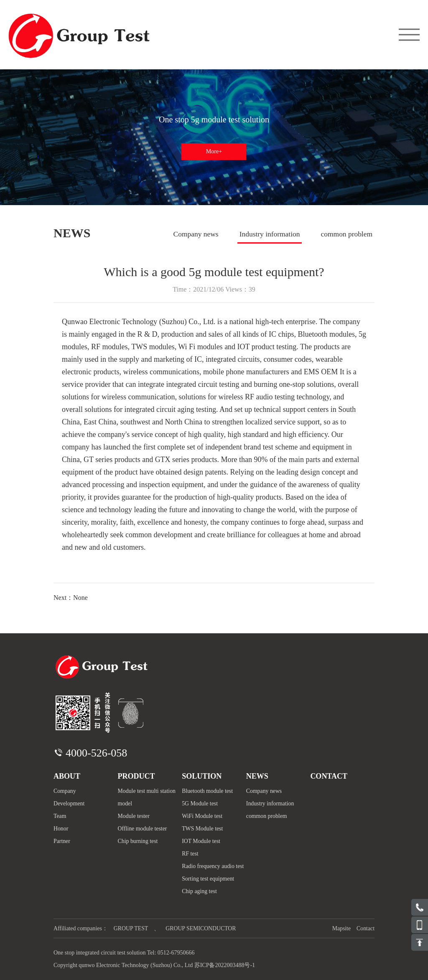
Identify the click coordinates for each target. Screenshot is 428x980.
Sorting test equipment (208, 879)
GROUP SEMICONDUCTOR (203, 928)
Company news (189, 234)
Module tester (134, 816)
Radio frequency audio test (213, 866)
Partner (62, 841)
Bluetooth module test (208, 791)
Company (65, 791)
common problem (346, 234)
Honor (61, 829)
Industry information (265, 234)
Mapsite (341, 928)
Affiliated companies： (81, 928)
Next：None (71, 598)
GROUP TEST (132, 928)
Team (60, 816)
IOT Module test (201, 841)
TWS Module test (203, 829)
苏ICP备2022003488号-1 (225, 965)
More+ (214, 151)
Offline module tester (143, 829)
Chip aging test (200, 891)
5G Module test (200, 804)
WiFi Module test (202, 816)
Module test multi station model (147, 797)
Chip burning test (138, 841)
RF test (190, 854)
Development (69, 804)
